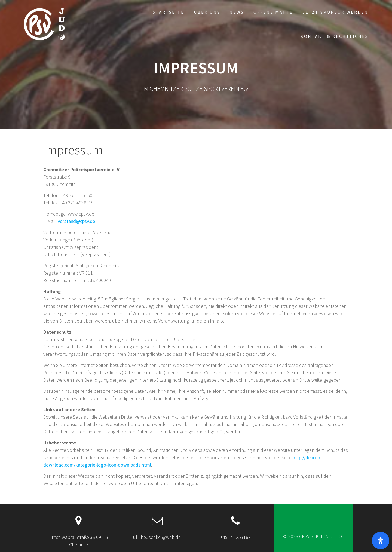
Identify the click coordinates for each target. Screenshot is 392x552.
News (237, 12)
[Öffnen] (381, 541)
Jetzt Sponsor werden (335, 12)
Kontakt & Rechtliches (334, 36)
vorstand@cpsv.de (76, 221)
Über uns (207, 12)
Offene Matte (273, 12)
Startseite (169, 12)
